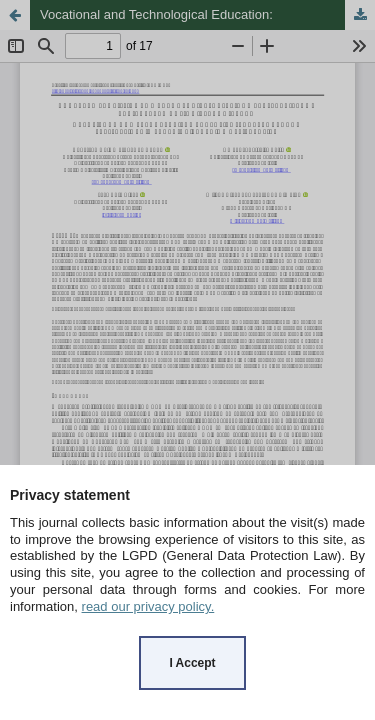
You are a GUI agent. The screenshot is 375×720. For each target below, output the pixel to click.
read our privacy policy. (148, 606)
